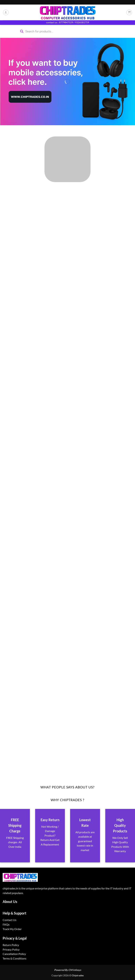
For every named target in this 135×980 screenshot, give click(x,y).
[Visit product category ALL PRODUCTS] (67, 159)
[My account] (6, 12)
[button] (129, 12)
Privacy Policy (11, 949)
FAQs (6, 924)
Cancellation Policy (14, 954)
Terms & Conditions (15, 958)
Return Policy (11, 945)
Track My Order (12, 929)
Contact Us (9, 920)
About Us (10, 902)
